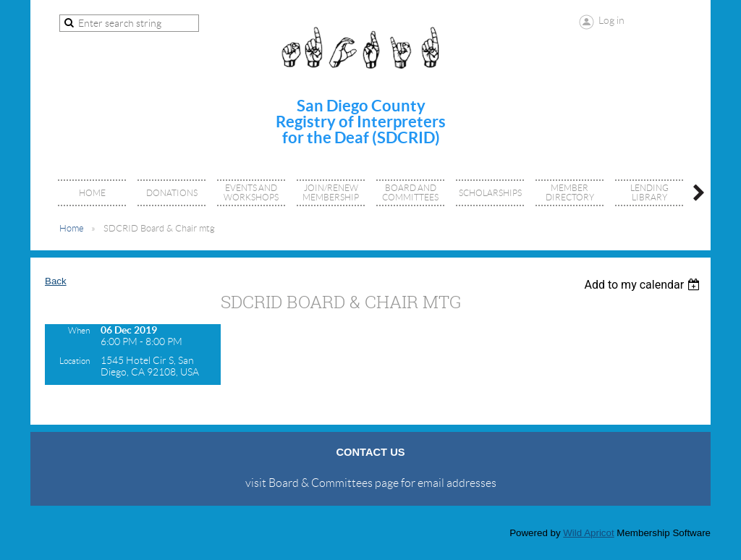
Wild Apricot (588, 533)
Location (75, 361)
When (79, 330)
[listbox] (644, 285)
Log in (611, 20)
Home (72, 228)
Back (56, 281)
